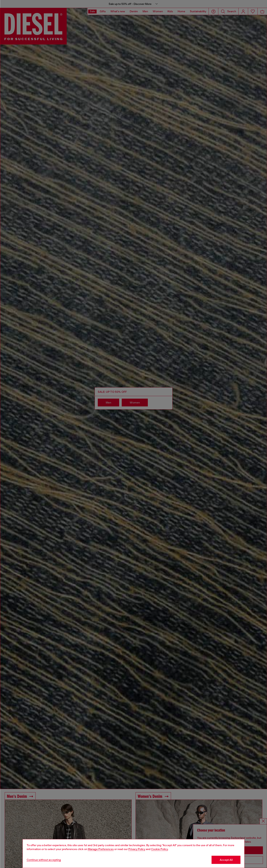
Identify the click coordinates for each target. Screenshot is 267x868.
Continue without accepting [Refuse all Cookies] (44, 860)
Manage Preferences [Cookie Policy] (101, 849)
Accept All (226, 860)
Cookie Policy (159, 849)
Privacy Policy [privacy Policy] (137, 849)
